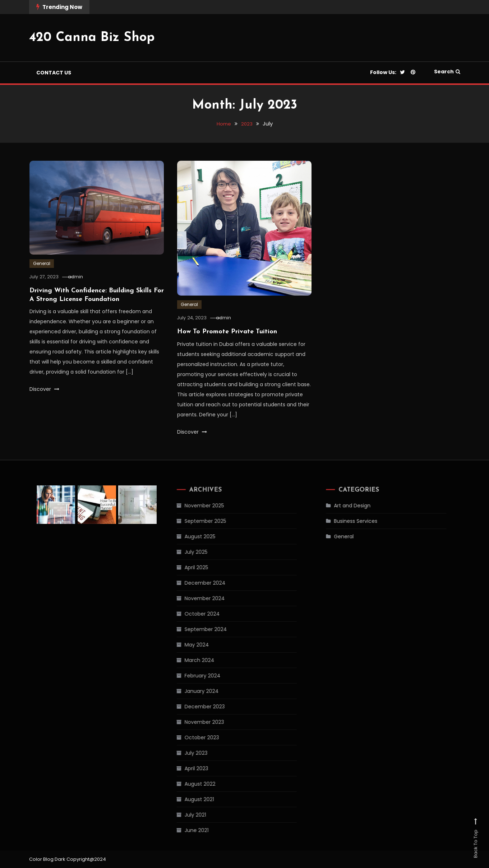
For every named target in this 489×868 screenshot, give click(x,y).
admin (83, 277)
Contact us (54, 73)
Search (447, 72)
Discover (44, 389)
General (42, 263)
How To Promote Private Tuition (227, 332)
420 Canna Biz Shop (92, 38)
